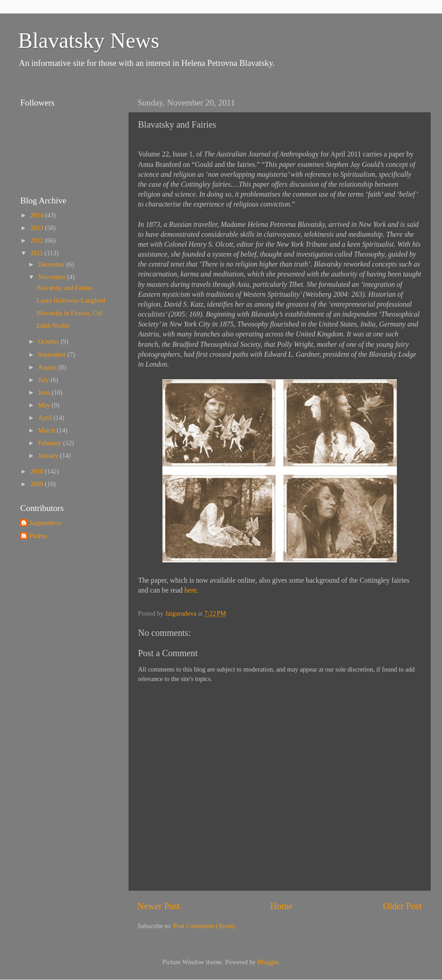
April (46, 418)
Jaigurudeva (45, 523)
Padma (38, 536)
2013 (37, 228)
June (45, 392)
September (53, 354)
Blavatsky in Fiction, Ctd (69, 313)
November (53, 277)
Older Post (402, 906)
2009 (37, 484)
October (50, 341)
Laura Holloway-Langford (71, 300)
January (49, 455)
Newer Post (159, 906)
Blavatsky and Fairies (65, 288)
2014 (37, 215)
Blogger (268, 962)
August (48, 367)
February (51, 443)
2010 (37, 471)
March (48, 430)
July (45, 380)
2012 (37, 240)
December (53, 264)
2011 (37, 253)
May (45, 405)
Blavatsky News (89, 40)
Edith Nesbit (53, 326)
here (191, 590)
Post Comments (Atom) (204, 926)
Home (281, 906)
